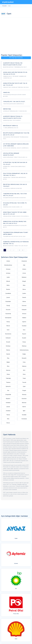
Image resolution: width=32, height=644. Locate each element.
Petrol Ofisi (16, 614)
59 (19, 250)
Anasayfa (4, 6)
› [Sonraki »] (26, 250)
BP (16, 589)
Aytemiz (16, 563)
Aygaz (16, 538)
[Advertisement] (16, 36)
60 (23, 250)
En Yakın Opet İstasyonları (16, 58)
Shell (16, 639)
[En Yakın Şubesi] (8, 2)
